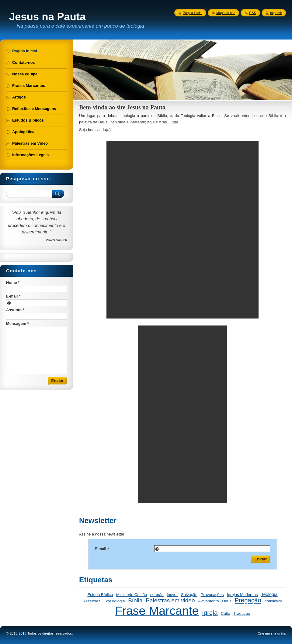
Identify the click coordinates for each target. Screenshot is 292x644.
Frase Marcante (157, 611)
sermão (157, 595)
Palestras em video (170, 600)
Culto (226, 613)
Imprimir (276, 13)
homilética (273, 601)
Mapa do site (226, 13)
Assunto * (15, 310)
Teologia (269, 594)
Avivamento (208, 601)
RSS (252, 13)
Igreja (210, 613)
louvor (172, 595)
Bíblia (135, 600)
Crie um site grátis (272, 633)
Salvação (189, 595)
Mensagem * (17, 324)
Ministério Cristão (132, 595)
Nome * (13, 282)
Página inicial (193, 13)
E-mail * (102, 549)
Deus (227, 601)
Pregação (248, 600)
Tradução (242, 613)
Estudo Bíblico (100, 595)
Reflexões (91, 601)
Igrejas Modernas (242, 595)
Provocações (212, 595)
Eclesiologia (114, 601)
